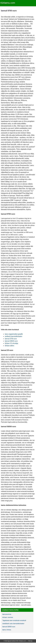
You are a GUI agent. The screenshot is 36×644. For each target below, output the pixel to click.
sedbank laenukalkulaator (13, 336)
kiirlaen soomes (8, 617)
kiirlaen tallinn (9, 346)
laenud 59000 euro (9, 627)
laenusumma (7, 614)
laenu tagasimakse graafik (14, 334)
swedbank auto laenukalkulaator (13, 624)
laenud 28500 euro (11, 341)
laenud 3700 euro (11, 339)
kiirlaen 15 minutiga (11, 343)
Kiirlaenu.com (8, 3)
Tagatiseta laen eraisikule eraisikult (14, 620)
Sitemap (30, 641)
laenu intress (7, 630)
